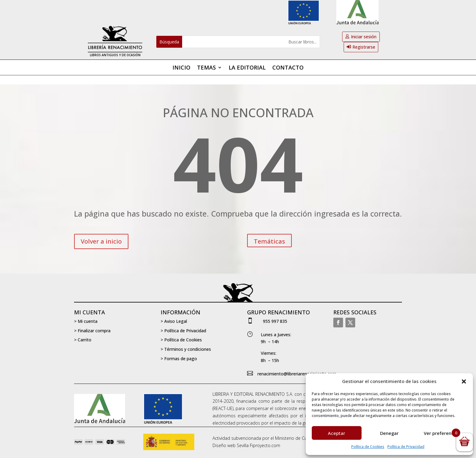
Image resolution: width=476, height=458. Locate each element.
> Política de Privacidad (183, 331)
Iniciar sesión (364, 37)
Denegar (389, 433)
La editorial (247, 68)
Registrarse (364, 47)
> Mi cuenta (86, 321)
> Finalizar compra (92, 331)
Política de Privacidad (406, 447)
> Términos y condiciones (186, 349)
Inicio (181, 68)
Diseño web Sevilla (231, 445)
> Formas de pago (179, 359)
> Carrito (83, 340)
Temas (206, 68)
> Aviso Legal (174, 321)
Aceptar (337, 433)
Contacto (288, 68)
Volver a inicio (101, 241)
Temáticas (269, 241)
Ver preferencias (442, 433)
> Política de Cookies (181, 340)
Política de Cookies (368, 447)
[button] (464, 381)
